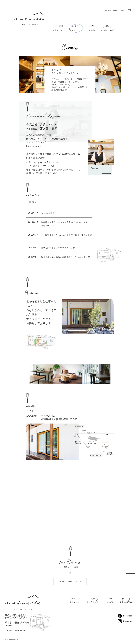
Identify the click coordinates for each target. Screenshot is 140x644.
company (76, 26)
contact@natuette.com (16, 630)
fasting (108, 26)
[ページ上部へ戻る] (131, 578)
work (92, 26)
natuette (58, 26)
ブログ (30, 170)
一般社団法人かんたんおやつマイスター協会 (64, 235)
